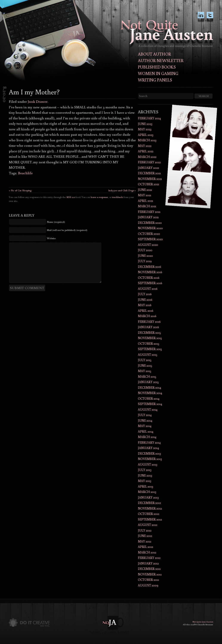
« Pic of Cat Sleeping (20, 190)
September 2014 (150, 404)
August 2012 (148, 525)
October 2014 (149, 398)
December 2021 (149, 173)
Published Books (157, 67)
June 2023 (145, 124)
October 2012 (149, 514)
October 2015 (149, 344)
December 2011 (149, 569)
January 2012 (148, 563)
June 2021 (145, 190)
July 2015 (145, 360)
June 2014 (145, 420)
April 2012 (146, 547)
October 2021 (149, 184)
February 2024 (149, 118)
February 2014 (149, 442)
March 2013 (147, 492)
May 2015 (145, 371)
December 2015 (149, 333)
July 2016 (145, 294)
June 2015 (145, 366)
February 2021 (149, 212)
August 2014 (148, 409)
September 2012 (150, 519)
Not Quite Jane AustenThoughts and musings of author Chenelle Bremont (167, 34)
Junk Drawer (38, 101)
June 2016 (145, 300)
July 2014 (145, 415)
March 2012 (147, 552)
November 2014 (150, 393)
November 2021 (150, 179)
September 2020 (150, 239)
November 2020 (150, 228)
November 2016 (150, 272)
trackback (117, 197)
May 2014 (145, 426)
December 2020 (150, 223)
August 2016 (148, 289)
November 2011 (150, 574)
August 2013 (148, 464)
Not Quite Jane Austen (203, 622)
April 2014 (146, 431)
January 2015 (148, 382)
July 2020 (145, 250)
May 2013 (145, 481)
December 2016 (150, 267)
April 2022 (146, 151)
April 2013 (146, 486)
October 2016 (149, 278)
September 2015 (150, 349)
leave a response (99, 197)
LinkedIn (201, 17)
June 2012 (145, 536)
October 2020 (149, 234)
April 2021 (146, 201)
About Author (154, 54)
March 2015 (147, 377)
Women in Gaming (158, 73)
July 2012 (145, 530)
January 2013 (148, 497)
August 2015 (148, 355)
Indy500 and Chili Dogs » (122, 190)
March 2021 (147, 206)
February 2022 (149, 162)
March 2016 (147, 316)
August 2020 (148, 245)
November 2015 (150, 338)
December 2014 (150, 387)
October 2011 (148, 580)
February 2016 (149, 322)
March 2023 (147, 140)
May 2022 (145, 146)
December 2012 (149, 503)
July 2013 (145, 470)
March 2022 (147, 157)
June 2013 (145, 475)
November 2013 (150, 459)
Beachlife (25, 173)
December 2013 (149, 453)
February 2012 (149, 558)
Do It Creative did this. (29, 622)
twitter (210, 17)
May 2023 (145, 129)
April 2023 (146, 135)
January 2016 (148, 327)
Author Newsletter (161, 60)
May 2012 (145, 541)
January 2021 (148, 217)
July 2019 (145, 261)
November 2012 (150, 508)
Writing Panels (155, 80)
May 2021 (145, 195)
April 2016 (146, 311)
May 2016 (145, 305)
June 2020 (145, 256)
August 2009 (148, 585)
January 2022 (148, 168)
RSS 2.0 (71, 197)
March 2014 (147, 437)
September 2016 (150, 283)
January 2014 (148, 448)
